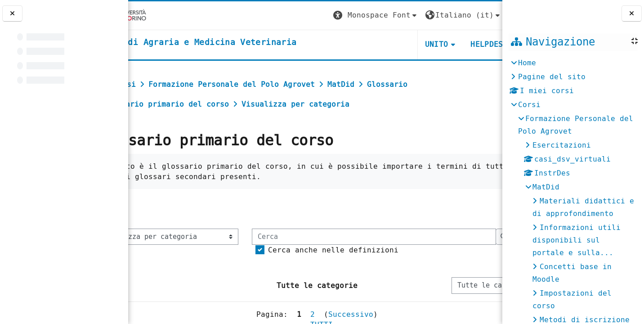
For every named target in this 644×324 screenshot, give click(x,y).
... (484, 209)
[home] (232, 43)
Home (527, 63)
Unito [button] (395, 44)
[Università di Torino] (156, 15)
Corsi (529, 105)
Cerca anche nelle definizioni (213, 278)
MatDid (546, 187)
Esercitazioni (562, 145)
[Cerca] (254, 264)
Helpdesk (447, 44)
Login (484, 15)
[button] (334, 16)
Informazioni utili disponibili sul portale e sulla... (577, 240)
